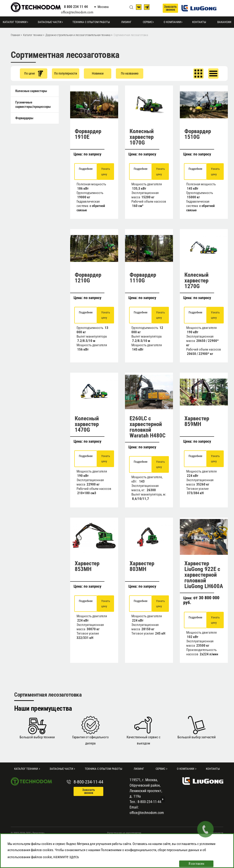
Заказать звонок (170, 8)
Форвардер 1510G (198, 134)
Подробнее (86, 169)
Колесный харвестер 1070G (142, 137)
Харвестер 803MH (142, 566)
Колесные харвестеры (31, 91)
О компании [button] (172, 22)
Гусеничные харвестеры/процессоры (33, 105)
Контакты (199, 22)
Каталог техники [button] (15, 22)
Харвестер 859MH (197, 421)
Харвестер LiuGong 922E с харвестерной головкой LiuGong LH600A (204, 575)
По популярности (66, 73)
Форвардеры (24, 118)
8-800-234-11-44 (88, 782)
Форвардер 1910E (88, 134)
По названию (130, 73)
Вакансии (224, 22)
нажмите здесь (66, 857)
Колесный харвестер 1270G (197, 280)
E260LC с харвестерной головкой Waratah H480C (148, 427)
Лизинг (126, 22)
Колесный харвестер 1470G (87, 424)
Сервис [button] (148, 22)
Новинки (98, 73)
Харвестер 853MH (87, 566)
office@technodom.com (77, 12)
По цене (34, 74)
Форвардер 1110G (143, 278)
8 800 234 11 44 (76, 7)
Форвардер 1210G (88, 278)
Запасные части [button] (49, 22)
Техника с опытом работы (91, 22)
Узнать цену (106, 171)
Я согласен (196, 864)
